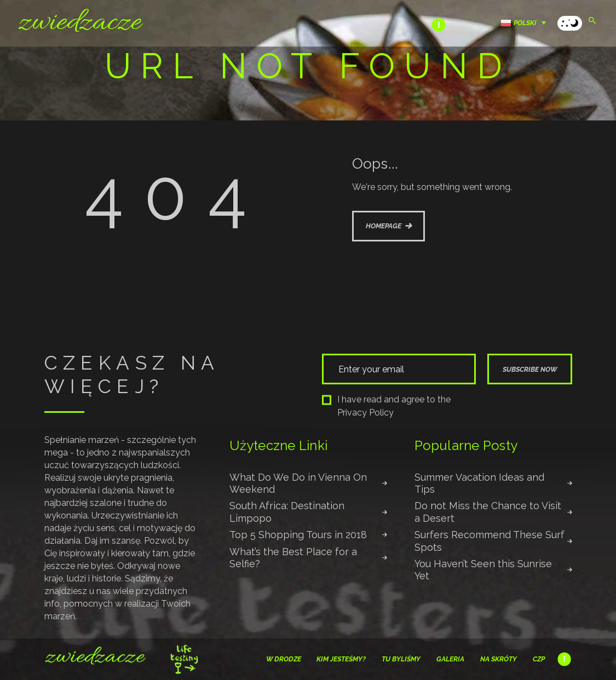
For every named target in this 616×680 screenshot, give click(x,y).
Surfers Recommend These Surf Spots (490, 541)
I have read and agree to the (387, 406)
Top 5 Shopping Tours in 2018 (298, 535)
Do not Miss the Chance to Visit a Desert (488, 512)
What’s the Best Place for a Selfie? (293, 558)
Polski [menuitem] (525, 23)
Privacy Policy (365, 413)
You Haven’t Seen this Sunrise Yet (483, 570)
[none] (526, 23)
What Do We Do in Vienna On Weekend (298, 483)
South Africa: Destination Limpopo (287, 512)
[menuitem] (526, 23)
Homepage (384, 226)
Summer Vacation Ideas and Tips (479, 483)
